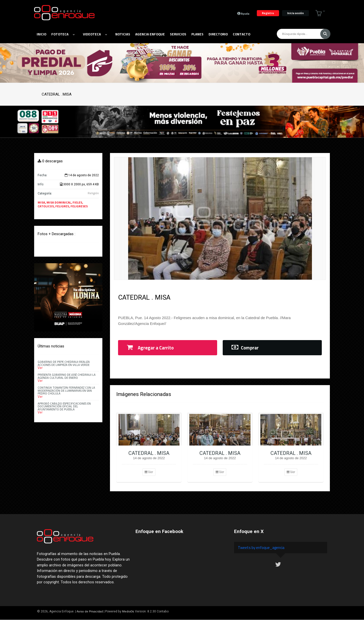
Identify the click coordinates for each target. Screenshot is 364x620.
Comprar (245, 348)
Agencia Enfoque (150, 34)
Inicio (41, 34)
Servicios (178, 34)
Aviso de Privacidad (90, 611)
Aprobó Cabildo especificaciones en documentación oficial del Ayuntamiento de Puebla (64, 406)
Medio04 (128, 611)
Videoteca (95, 34)
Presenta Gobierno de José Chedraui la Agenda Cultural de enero (67, 376)
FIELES (77, 202)
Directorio (218, 34)
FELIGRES (62, 206)
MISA (41, 202)
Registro (268, 13)
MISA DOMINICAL (59, 202)
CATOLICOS (46, 206)
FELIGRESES (79, 206)
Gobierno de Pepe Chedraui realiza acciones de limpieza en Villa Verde (64, 363)
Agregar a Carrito (150, 348)
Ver (149, 472)
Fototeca (63, 34)
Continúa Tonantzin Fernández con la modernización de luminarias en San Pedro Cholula (66, 390)
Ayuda (243, 13)
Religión (93, 193)
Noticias (123, 34)
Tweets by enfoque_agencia (261, 548)
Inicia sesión (295, 13)
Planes (197, 34)
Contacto (242, 34)
